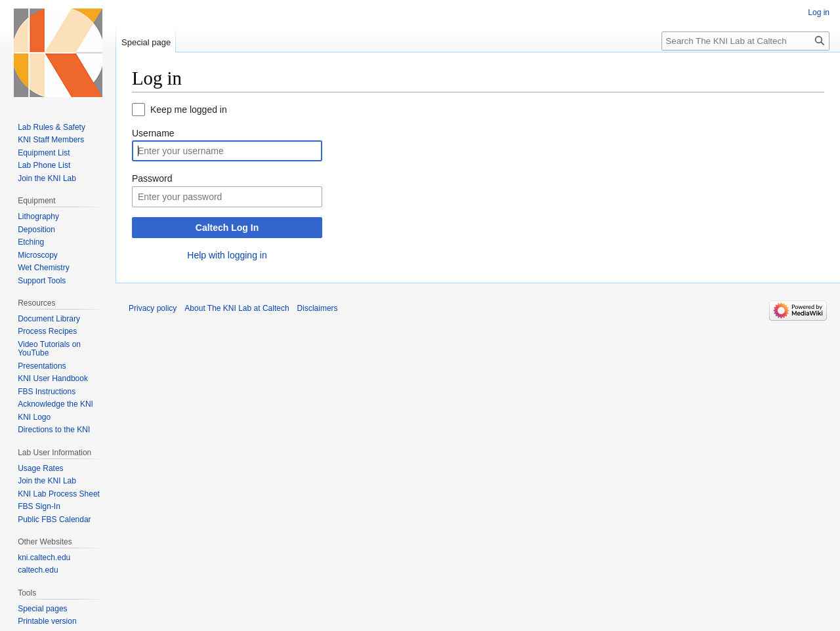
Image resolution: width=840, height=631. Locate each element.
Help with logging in (227, 255)
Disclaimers (318, 308)
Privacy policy (153, 308)
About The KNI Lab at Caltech (237, 308)
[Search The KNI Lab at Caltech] (745, 41)
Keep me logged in (189, 110)
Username (153, 133)
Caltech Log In (227, 228)
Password (152, 178)
